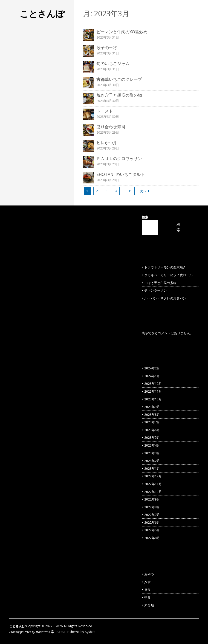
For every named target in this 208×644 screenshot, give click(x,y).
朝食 (147, 597)
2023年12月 (153, 384)
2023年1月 (152, 468)
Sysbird (90, 632)
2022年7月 (152, 515)
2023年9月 (152, 407)
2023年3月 (152, 453)
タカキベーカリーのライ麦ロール (168, 275)
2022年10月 (153, 492)
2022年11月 (153, 484)
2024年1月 (152, 376)
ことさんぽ (42, 14)
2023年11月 (153, 391)
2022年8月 (152, 507)
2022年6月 (152, 522)
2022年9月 (152, 499)
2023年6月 (152, 430)
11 (130, 191)
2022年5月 (152, 530)
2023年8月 (152, 415)
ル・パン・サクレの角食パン (165, 298)
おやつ (149, 574)
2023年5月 (152, 437)
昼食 (147, 589)
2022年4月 (152, 538)
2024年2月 (152, 368)
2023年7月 (152, 422)
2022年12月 (153, 476)
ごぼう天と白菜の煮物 (160, 283)
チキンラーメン (156, 290)
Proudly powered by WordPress (29, 632)
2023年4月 (152, 445)
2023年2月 (152, 461)
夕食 (147, 582)
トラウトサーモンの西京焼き (165, 267)
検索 (145, 217)
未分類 (149, 605)
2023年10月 (153, 399)
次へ (143, 191)
